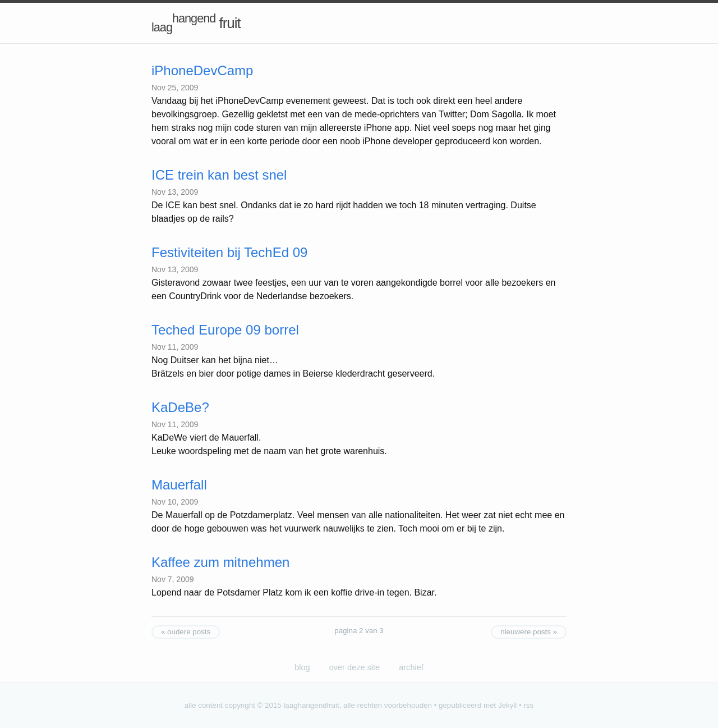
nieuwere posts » (529, 632)
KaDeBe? (180, 407)
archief (411, 667)
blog (302, 667)
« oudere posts (186, 632)
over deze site (355, 667)
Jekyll (507, 705)
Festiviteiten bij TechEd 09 (229, 252)
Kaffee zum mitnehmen (220, 562)
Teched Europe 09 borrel (225, 330)
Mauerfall (179, 485)
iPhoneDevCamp (202, 70)
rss (528, 705)
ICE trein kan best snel (219, 175)
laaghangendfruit (311, 705)
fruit (196, 23)
